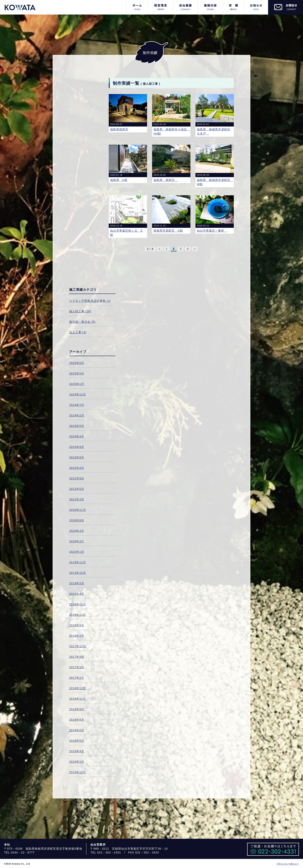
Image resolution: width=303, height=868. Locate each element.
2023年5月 (77, 426)
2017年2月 (77, 678)
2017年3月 (77, 667)
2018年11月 (78, 615)
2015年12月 (78, 772)
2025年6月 (77, 363)
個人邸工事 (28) (80, 311)
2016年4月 (77, 751)
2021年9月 (77, 478)
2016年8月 (77, 720)
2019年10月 (78, 573)
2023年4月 (77, 436)
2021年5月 (77, 489)
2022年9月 (77, 447)
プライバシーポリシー (288, 864)
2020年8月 (77, 520)
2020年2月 (77, 541)
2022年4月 (77, 468)
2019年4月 (77, 594)
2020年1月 (77, 552)
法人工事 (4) (78, 332)
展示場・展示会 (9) (82, 322)
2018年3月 (77, 636)
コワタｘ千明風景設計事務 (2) (90, 301)
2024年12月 (78, 394)
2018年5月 (77, 625)
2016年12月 (78, 688)
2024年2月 (77, 415)
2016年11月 (78, 699)
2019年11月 (78, 562)
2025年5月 (77, 373)
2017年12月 (78, 646)
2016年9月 (77, 709)
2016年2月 (77, 762)
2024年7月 (77, 405)
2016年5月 (77, 741)
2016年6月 (77, 730)
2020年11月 (78, 510)
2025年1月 (77, 384)
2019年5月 (77, 583)
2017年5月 (77, 657)
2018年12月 (78, 604)
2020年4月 (77, 531)
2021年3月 (77, 499)
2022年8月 (77, 457)
